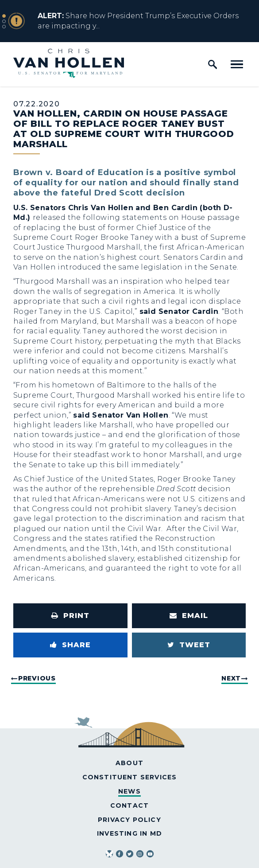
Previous (37, 678)
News (129, 791)
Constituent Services (130, 777)
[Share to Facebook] (70, 645)
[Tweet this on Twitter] (189, 645)
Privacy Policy (129, 820)
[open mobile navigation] (237, 64)
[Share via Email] (189, 616)
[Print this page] (70, 616)
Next (231, 678)
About (129, 763)
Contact (129, 805)
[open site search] (213, 64)
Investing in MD (129, 833)
